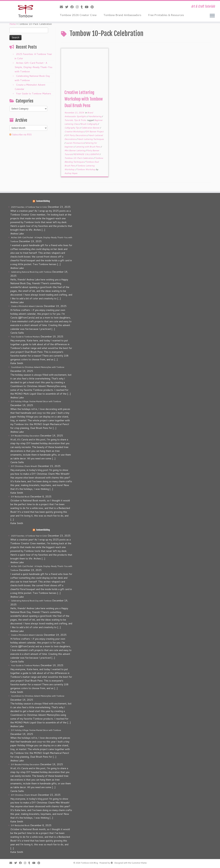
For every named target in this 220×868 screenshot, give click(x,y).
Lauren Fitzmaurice (75, 143)
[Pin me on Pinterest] (93, 7)
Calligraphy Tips (72, 128)
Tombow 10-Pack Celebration (79, 158)
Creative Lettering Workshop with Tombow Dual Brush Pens (84, 99)
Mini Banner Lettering (75, 150)
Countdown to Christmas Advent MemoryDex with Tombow (38, 367)
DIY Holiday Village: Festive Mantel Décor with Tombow (36, 401)
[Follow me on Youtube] (88, 7)
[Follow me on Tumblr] (83, 7)
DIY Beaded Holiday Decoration (25, 436)
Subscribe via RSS (22, 135)
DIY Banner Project (95, 131)
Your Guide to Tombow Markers (34, 94)
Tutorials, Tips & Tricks (76, 120)
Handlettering (95, 116)
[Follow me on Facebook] (73, 7)
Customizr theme (139, 863)
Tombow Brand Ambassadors (122, 15)
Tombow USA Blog (43, 201)
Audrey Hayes (71, 173)
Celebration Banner (91, 128)
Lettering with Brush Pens (88, 147)
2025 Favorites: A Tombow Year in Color (29, 207)
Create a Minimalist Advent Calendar (27, 306)
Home (13, 24)
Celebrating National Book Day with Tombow (31, 272)
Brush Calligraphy (89, 124)
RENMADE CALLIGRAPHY (87, 154)
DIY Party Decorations (76, 135)
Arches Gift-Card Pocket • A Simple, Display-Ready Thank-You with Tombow (33, 67)
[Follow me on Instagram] (78, 7)
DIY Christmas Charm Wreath (24, 466)
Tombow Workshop (86, 169)
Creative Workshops (74, 131)
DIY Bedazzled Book (20, 497)
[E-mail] (62, 7)
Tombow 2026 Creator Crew (78, 15)
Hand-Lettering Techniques (91, 139)
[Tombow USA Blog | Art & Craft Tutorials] (25, 11)
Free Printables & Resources (166, 15)
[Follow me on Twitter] (68, 7)
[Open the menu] (212, 16)
